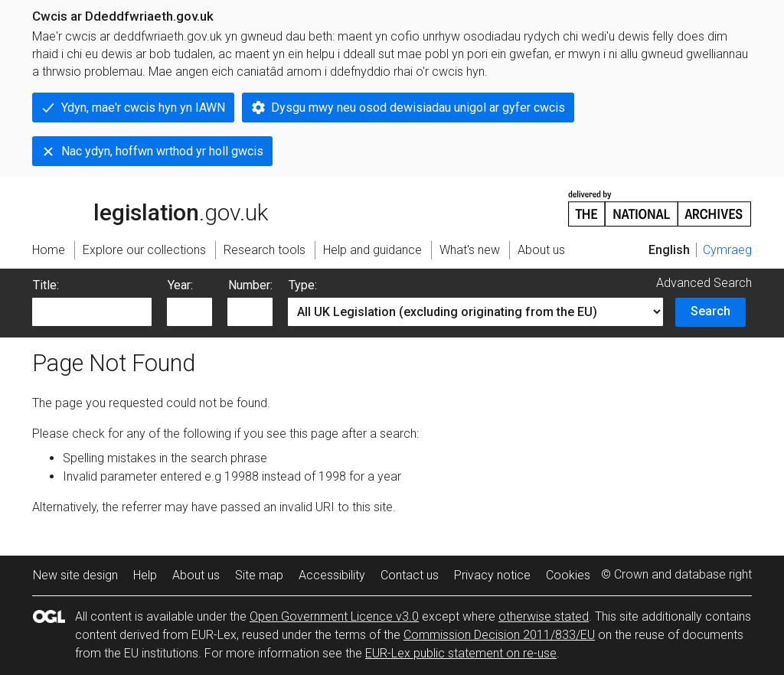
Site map (259, 575)
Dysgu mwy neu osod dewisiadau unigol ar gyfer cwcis (418, 108)
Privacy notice (492, 575)
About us (196, 575)
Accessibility (332, 575)
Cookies (568, 575)
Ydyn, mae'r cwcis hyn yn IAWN (143, 108)
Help (145, 575)
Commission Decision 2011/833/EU (499, 635)
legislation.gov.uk (150, 207)
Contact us (410, 575)
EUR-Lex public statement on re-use (461, 653)
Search (710, 311)
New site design (75, 575)
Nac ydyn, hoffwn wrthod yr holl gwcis (162, 151)
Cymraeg (727, 250)
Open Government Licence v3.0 (334, 616)
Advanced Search (704, 283)
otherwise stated (544, 616)
